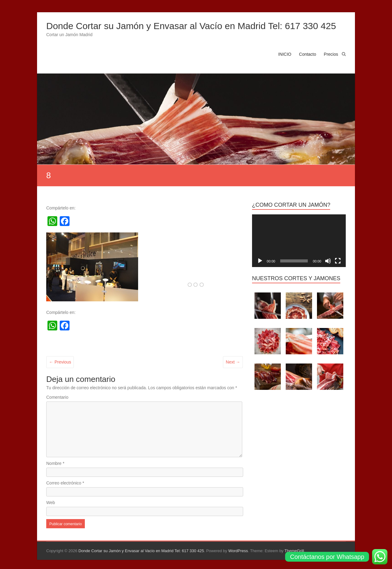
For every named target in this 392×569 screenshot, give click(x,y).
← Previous (60, 362)
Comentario (57, 397)
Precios (331, 54)
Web (51, 503)
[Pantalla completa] (338, 261)
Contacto (307, 54)
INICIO (285, 54)
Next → (233, 362)
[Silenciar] (328, 261)
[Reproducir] (260, 261)
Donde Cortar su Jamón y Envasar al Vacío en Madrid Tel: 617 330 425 (191, 26)
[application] (299, 241)
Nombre (55, 463)
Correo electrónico (65, 483)
